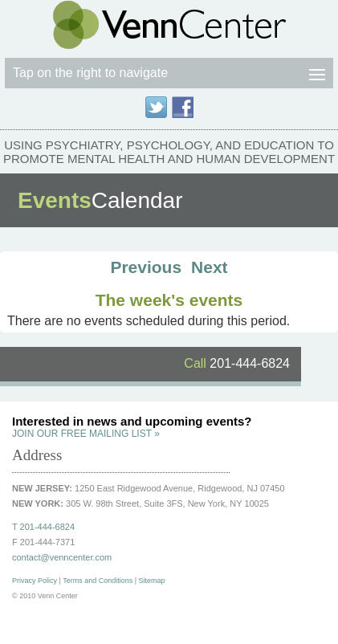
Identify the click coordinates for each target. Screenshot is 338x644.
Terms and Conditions (98, 581)
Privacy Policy (35, 581)
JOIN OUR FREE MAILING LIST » (86, 434)
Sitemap (152, 581)
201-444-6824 (237, 363)
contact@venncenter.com (62, 557)
